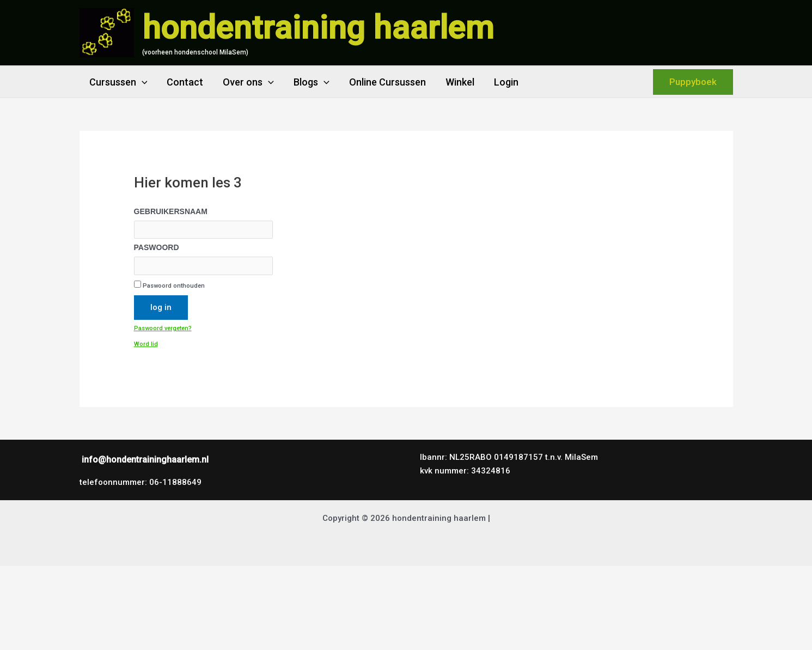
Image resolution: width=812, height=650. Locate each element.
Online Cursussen (387, 82)
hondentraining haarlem (318, 28)
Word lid (146, 344)
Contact (185, 82)
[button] (693, 82)
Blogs (312, 82)
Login (506, 82)
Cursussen (118, 82)
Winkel (460, 82)
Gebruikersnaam (171, 211)
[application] (142, 82)
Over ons (248, 82)
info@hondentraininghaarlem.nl (145, 460)
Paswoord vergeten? (163, 328)
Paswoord (157, 247)
